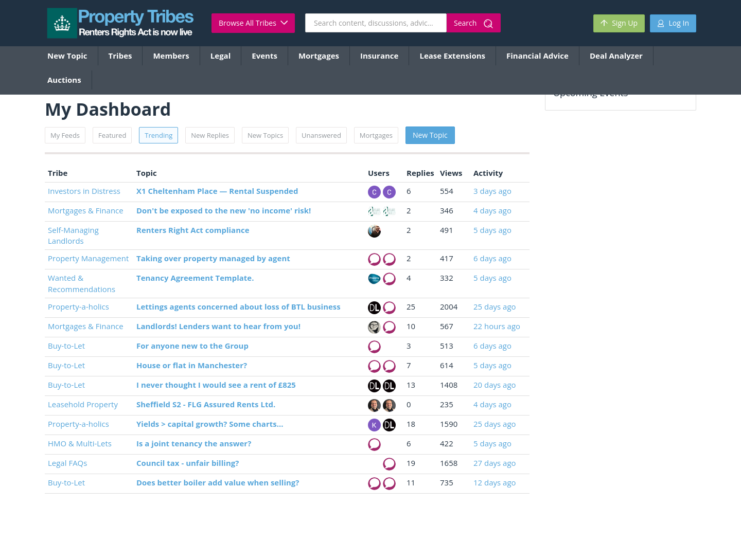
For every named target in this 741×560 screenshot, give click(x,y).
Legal (220, 56)
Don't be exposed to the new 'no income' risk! (224, 210)
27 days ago (495, 463)
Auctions (64, 80)
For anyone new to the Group (192, 346)
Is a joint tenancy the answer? (194, 443)
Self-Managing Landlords (73, 235)
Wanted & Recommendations (82, 283)
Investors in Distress (84, 191)
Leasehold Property (83, 404)
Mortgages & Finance (86, 210)
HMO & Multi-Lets (80, 443)
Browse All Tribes (253, 23)
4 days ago (492, 210)
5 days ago (492, 230)
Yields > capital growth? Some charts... (210, 424)
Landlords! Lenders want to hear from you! (218, 326)
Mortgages (319, 56)
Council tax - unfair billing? (188, 463)
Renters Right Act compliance (193, 230)
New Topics (265, 135)
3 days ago (492, 191)
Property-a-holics (78, 306)
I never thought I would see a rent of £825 (216, 385)
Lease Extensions (452, 56)
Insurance (379, 56)
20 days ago (495, 385)
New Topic (67, 56)
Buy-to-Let (66, 346)
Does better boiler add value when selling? (218, 482)
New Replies (210, 135)
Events (264, 56)
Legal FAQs (67, 463)
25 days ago (495, 306)
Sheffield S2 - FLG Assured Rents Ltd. (206, 404)
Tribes (120, 56)
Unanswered (321, 135)
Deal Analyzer (616, 56)
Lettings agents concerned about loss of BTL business (239, 306)
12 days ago (495, 482)
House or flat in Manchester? (192, 365)
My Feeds (65, 135)
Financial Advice (537, 56)
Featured (112, 135)
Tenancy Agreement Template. (195, 278)
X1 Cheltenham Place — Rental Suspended (217, 191)
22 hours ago (497, 326)
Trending (158, 135)
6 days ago (492, 258)
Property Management (88, 258)
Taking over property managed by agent (213, 258)
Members (171, 56)
